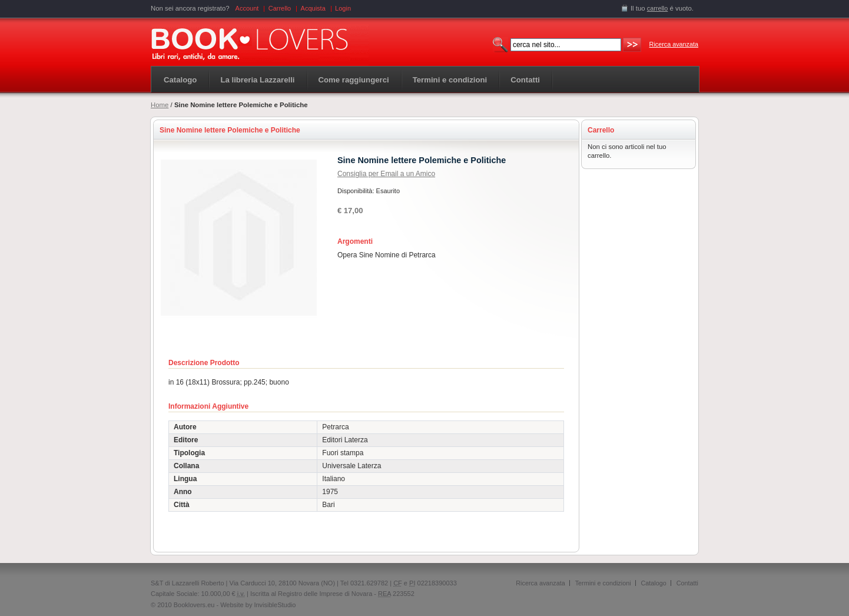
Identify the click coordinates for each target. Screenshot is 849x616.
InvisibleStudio (275, 605)
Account (247, 8)
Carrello (280, 8)
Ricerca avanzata (674, 44)
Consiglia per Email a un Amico (386, 174)
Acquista (313, 8)
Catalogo (180, 80)
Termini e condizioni (603, 583)
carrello (658, 8)
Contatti (687, 583)
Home (160, 105)
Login (343, 8)
